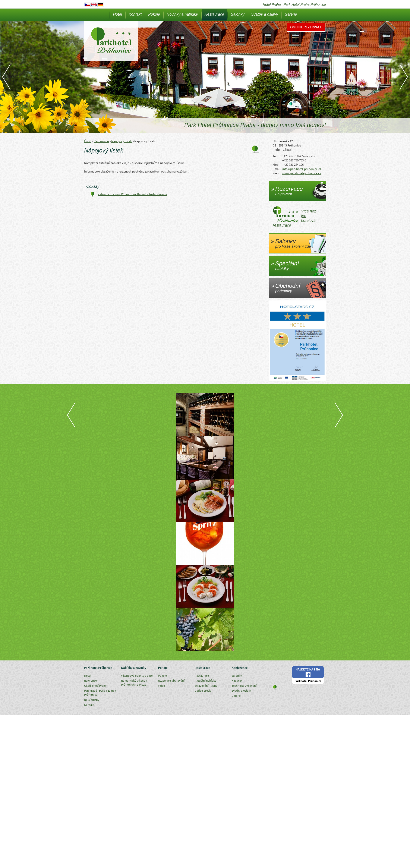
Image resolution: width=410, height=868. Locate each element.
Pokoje (154, 14)
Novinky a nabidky (182, 14)
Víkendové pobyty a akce (137, 676)
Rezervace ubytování (171, 681)
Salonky (238, 14)
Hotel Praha (272, 5)
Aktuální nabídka (206, 681)
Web (276, 173)
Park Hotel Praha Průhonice (305, 5)
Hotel (117, 14)
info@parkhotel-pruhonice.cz (302, 169)
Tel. (275, 156)
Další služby (92, 700)
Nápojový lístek (122, 141)
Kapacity (237, 681)
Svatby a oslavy (265, 14)
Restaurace (214, 14)
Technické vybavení (244, 686)
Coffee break (203, 691)
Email (277, 169)
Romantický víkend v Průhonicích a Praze (134, 683)
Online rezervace (306, 27)
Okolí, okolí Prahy (95, 686)
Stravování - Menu (206, 686)
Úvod (88, 141)
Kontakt (135, 14)
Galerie (291, 14)
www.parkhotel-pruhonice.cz (302, 173)
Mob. (276, 165)
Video (162, 686)
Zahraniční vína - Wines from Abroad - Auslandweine (132, 194)
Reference (90, 681)
